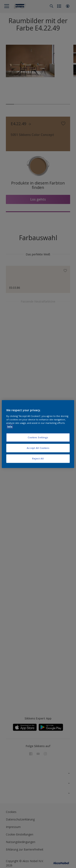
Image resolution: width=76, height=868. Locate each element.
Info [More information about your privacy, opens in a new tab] (10, 426)
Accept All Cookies (38, 448)
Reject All (38, 458)
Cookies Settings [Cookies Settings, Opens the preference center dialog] (38, 437)
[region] (38, 434)
